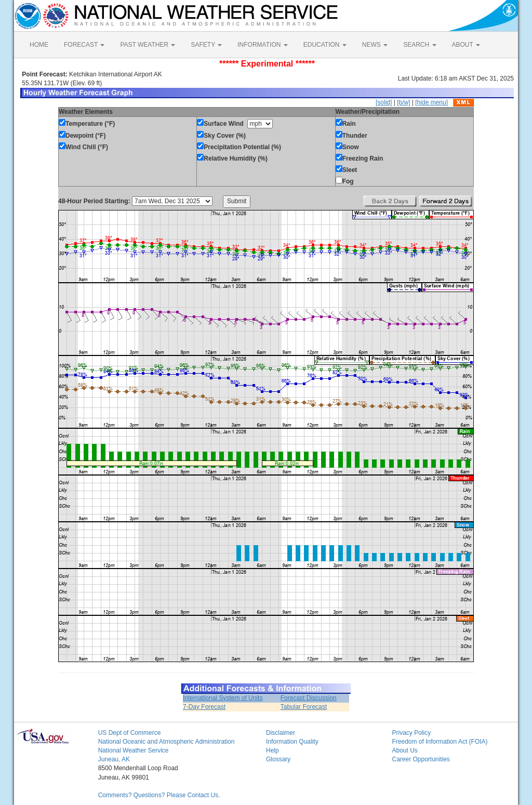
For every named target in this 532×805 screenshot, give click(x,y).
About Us (404, 750)
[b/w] (403, 102)
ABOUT (466, 45)
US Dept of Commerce (130, 733)
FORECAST (84, 45)
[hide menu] (431, 102)
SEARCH (420, 45)
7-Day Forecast (204, 707)
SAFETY (206, 45)
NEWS (375, 45)
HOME (39, 45)
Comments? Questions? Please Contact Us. (159, 795)
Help (272, 750)
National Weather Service (134, 750)
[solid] (384, 102)
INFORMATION (262, 45)
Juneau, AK (114, 759)
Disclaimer (281, 733)
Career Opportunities (421, 759)
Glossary (278, 759)
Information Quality (292, 742)
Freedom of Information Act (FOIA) (440, 742)
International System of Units (223, 698)
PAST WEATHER (148, 45)
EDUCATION (325, 45)
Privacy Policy (411, 733)
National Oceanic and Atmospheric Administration (167, 742)
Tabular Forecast (304, 707)
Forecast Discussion (309, 698)
